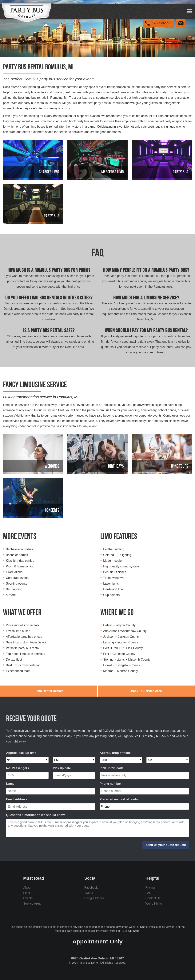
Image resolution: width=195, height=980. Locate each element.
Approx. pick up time (21, 753)
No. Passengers (18, 768)
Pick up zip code (111, 768)
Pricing (150, 888)
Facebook (91, 888)
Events (28, 898)
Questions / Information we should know (35, 815)
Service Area (32, 904)
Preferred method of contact (120, 799)
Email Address (17, 799)
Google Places (94, 898)
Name (10, 784)
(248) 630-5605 (159, 736)
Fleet (27, 893)
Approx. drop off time (115, 753)
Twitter (89, 893)
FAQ (149, 893)
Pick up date (62, 768)
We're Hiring (154, 904)
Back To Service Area (146, 691)
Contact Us (153, 898)
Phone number (110, 784)
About (27, 888)
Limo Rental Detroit (49, 691)
